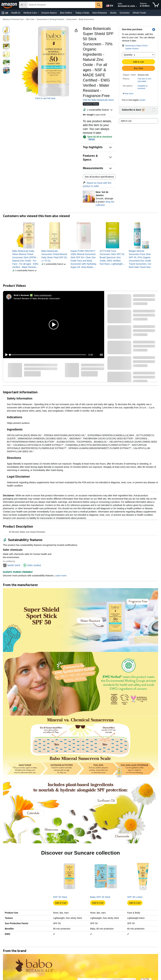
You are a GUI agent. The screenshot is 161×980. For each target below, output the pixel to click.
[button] (5, 13)
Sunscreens (71, 19)
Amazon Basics (49, 13)
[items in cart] (156, 5)
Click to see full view (45, 98)
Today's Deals (82, 13)
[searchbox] (61, 5)
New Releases (100, 13)
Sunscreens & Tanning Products (50, 19)
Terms (92, 139)
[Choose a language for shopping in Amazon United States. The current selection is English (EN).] (109, 5)
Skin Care (30, 19)
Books (113, 13)
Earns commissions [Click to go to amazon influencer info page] (43, 295)
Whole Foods (139, 13)
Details (142, 100)
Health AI (16, 13)
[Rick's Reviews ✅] (23, 295)
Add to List (126, 121)
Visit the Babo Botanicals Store (98, 100)
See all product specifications (99, 177)
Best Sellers (66, 13)
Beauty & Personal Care (13, 19)
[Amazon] (9, 5)
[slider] (48, 355)
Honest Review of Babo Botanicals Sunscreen (37, 298)
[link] (26, 259)
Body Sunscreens (86, 19)
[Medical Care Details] (38, 13)
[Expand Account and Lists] (136, 6)
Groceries (125, 13)
